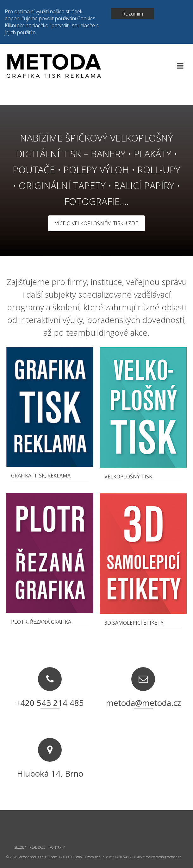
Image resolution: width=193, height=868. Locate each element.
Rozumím (133, 14)
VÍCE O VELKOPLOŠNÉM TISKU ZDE (96, 223)
